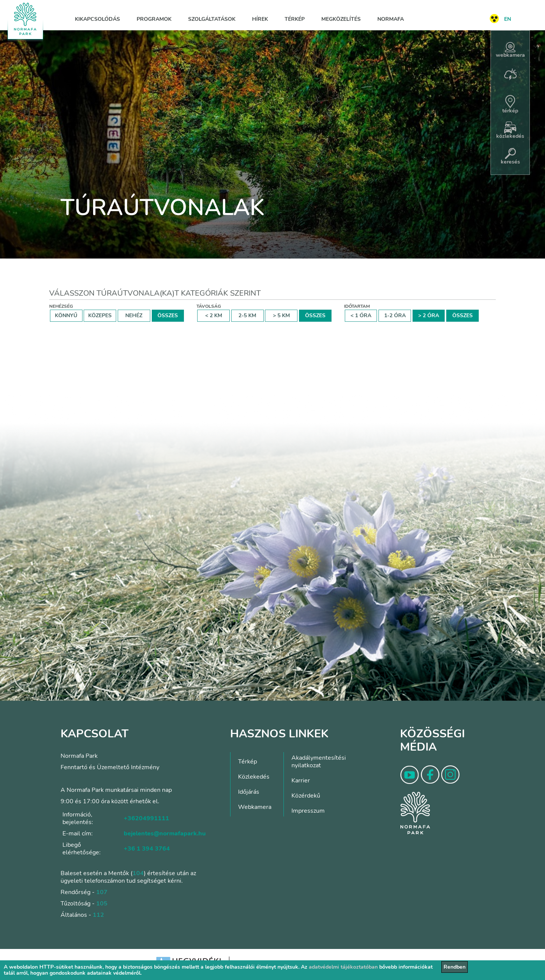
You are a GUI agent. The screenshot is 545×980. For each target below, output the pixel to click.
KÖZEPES (100, 316)
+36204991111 (146, 818)
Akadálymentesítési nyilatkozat (319, 762)
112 (98, 915)
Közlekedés (254, 777)
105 (102, 904)
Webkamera (255, 807)
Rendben (455, 967)
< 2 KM (214, 316)
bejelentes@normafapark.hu (165, 834)
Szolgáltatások (212, 19)
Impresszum (308, 811)
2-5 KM (247, 316)
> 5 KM (281, 316)
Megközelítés (341, 19)
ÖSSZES (168, 316)
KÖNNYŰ (66, 316)
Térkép (295, 19)
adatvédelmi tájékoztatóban (343, 967)
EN (508, 19)
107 (102, 892)
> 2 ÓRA (429, 316)
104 (138, 873)
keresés (510, 157)
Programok (154, 19)
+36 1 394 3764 (147, 849)
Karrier (301, 781)
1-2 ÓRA (395, 316)
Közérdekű (306, 796)
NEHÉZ (134, 316)
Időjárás (249, 792)
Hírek (260, 19)
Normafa (391, 19)
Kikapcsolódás (97, 19)
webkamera (510, 50)
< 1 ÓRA (361, 316)
